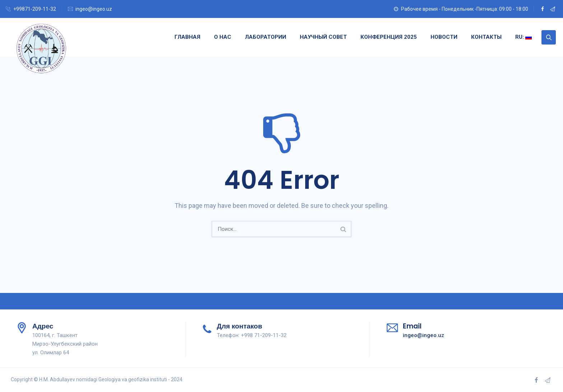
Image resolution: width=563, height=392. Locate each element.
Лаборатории (266, 37)
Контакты (486, 37)
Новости (444, 37)
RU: (524, 37)
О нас (223, 37)
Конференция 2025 (389, 37)
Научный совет (323, 37)
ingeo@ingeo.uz (94, 9)
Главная (187, 37)
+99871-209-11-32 (35, 9)
